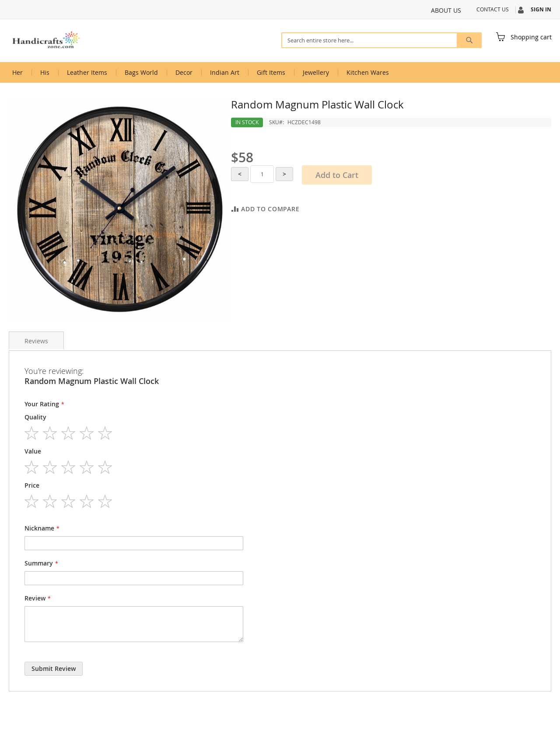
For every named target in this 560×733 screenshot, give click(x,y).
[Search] (469, 40)
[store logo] (46, 40)
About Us (446, 10)
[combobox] (381, 40)
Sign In (541, 10)
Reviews (36, 341)
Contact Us (493, 9)
